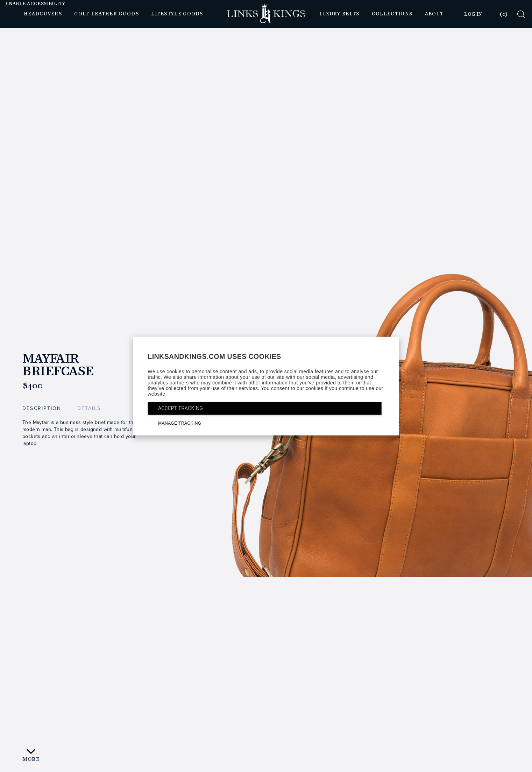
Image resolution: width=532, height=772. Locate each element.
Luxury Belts (339, 14)
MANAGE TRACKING (180, 423)
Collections (392, 14)
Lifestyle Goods (177, 14)
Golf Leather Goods (106, 14)
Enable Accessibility (35, 4)
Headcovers (43, 14)
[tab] (499, 14)
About (434, 14)
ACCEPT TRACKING (180, 408)
